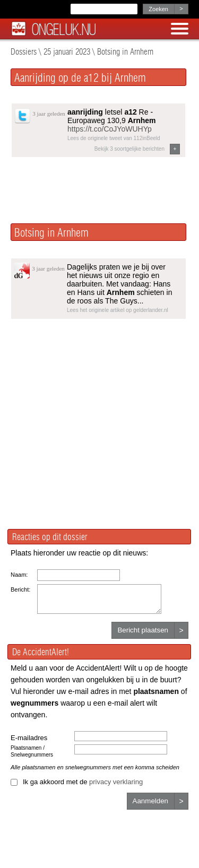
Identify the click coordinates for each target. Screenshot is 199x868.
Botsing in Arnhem (125, 52)
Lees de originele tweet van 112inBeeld (114, 138)
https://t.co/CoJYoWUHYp (110, 129)
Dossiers (24, 52)
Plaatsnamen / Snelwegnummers (32, 751)
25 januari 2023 (67, 52)
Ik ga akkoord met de (83, 782)
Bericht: (20, 589)
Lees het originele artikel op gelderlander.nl (118, 310)
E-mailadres (29, 738)
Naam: (19, 575)
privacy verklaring (116, 782)
